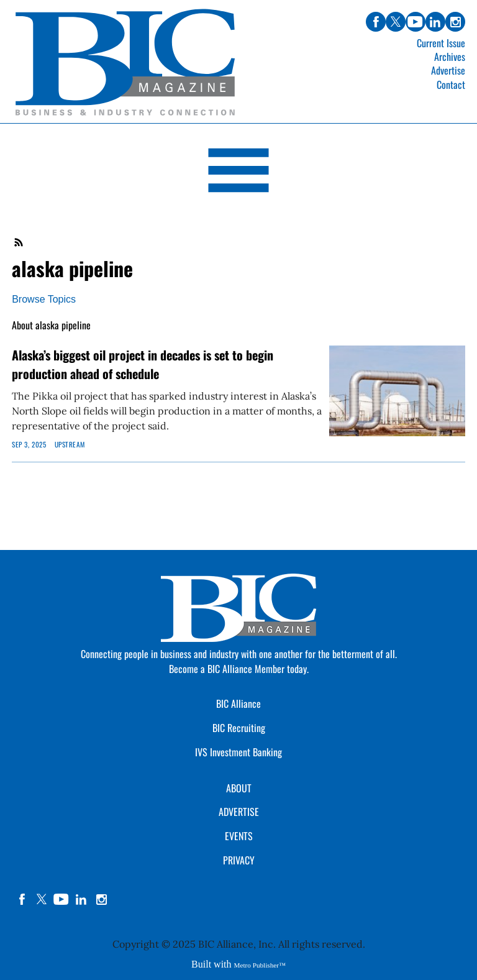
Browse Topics (44, 299)
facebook (22, 899)
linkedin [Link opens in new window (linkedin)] (435, 22)
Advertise (448, 70)
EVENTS (239, 836)
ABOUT (239, 788)
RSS (19, 242)
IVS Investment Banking (238, 752)
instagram (101, 899)
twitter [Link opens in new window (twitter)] (396, 22)
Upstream (70, 444)
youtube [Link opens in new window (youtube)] (416, 22)
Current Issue (441, 43)
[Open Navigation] (238, 172)
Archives (450, 57)
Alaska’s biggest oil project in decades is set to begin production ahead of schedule (143, 364)
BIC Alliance (238, 703)
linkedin (81, 899)
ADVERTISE (239, 812)
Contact (451, 85)
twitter (42, 899)
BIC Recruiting (239, 728)
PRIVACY (239, 860)
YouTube (61, 899)
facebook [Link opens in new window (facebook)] (376, 22)
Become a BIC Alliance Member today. (239, 669)
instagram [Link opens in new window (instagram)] (455, 22)
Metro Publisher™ (260, 965)
